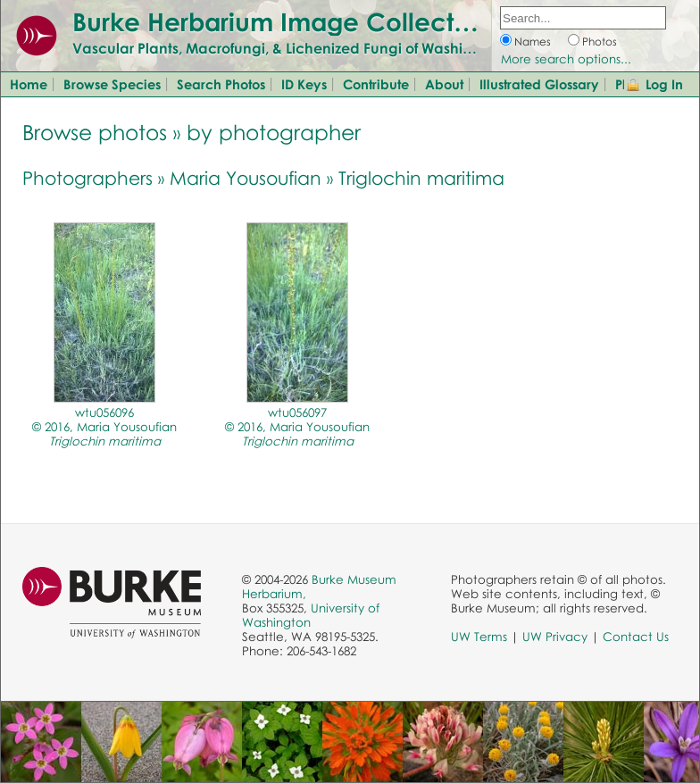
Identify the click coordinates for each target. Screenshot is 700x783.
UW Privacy (555, 637)
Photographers (87, 178)
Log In (664, 84)
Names (533, 42)
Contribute (376, 84)
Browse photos (95, 132)
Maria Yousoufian (246, 178)
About (444, 84)
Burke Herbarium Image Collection (282, 21)
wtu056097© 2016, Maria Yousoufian (297, 427)
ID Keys (304, 84)
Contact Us (636, 637)
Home (29, 84)
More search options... (566, 59)
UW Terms (479, 637)
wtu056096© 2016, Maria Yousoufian (104, 427)
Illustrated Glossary (539, 84)
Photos (600, 42)
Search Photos (221, 84)
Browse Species (112, 84)
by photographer (274, 132)
